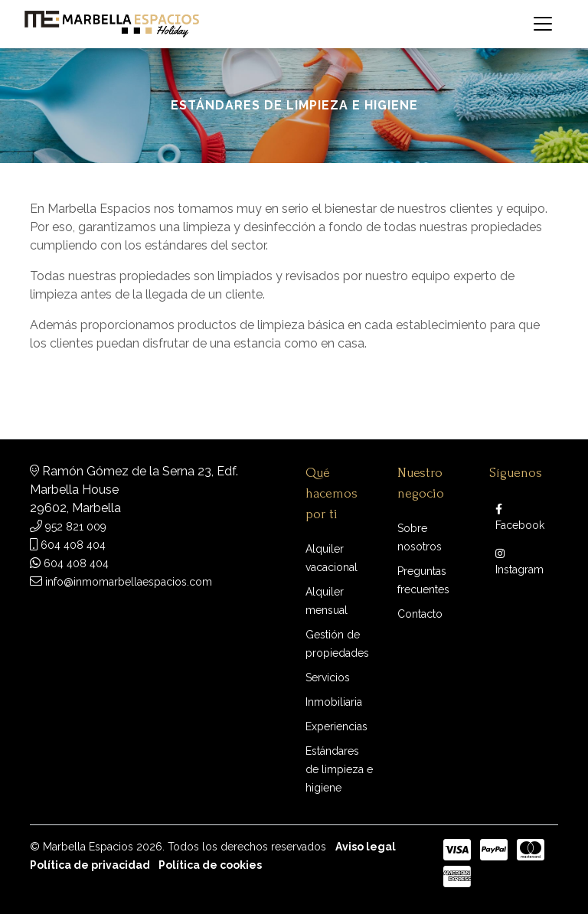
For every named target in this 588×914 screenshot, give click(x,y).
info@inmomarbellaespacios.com (129, 582)
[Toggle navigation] (543, 24)
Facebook (520, 517)
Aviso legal (366, 847)
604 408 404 (73, 545)
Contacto (420, 614)
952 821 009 (76, 527)
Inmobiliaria (334, 702)
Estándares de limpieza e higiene (339, 769)
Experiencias (336, 726)
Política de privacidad (90, 865)
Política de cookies (210, 865)
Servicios (328, 677)
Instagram (519, 562)
